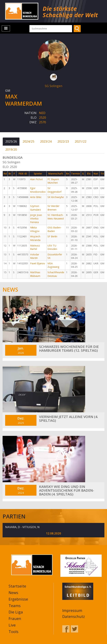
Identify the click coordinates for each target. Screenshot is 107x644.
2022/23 (63, 141)
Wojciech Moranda (35, 238)
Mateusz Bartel (35, 247)
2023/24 (46, 141)
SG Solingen (53, 86)
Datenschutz (74, 616)
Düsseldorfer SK (55, 256)
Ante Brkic (36, 197)
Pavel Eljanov (38, 263)
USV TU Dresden (52, 247)
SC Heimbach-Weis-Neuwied (56, 217)
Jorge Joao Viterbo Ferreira (36, 218)
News (13, 592)
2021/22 (81, 141)
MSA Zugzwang (53, 265)
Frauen (15, 618)
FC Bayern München (53, 181)
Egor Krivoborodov (38, 190)
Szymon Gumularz (35, 208)
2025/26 (11, 141)
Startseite (17, 586)
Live (12, 625)
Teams (15, 606)
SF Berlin (52, 236)
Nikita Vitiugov (35, 229)
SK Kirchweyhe (56, 197)
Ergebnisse (18, 599)
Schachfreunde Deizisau (56, 274)
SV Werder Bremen (53, 208)
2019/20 (11, 149)
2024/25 (28, 141)
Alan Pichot (36, 179)
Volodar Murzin (35, 256)
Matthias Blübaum (35, 274)
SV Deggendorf (54, 190)
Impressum (72, 610)
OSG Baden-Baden (54, 229)
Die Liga (16, 612)
